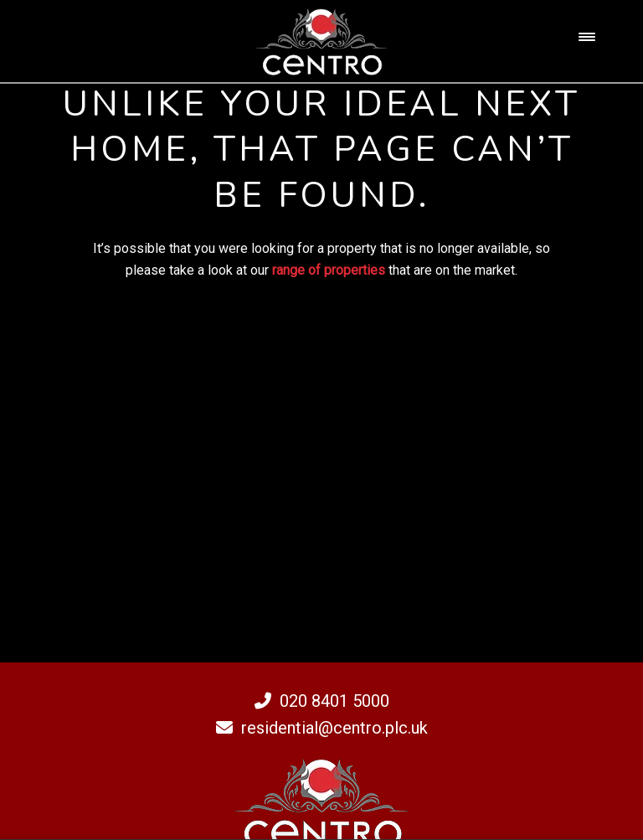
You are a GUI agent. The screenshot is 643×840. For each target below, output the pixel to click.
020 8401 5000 (322, 701)
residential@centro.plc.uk (322, 728)
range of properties (329, 270)
